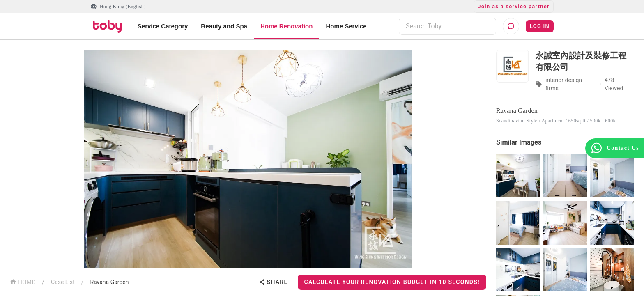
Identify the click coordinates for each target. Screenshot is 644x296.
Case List (63, 282)
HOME (23, 281)
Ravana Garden (109, 282)
